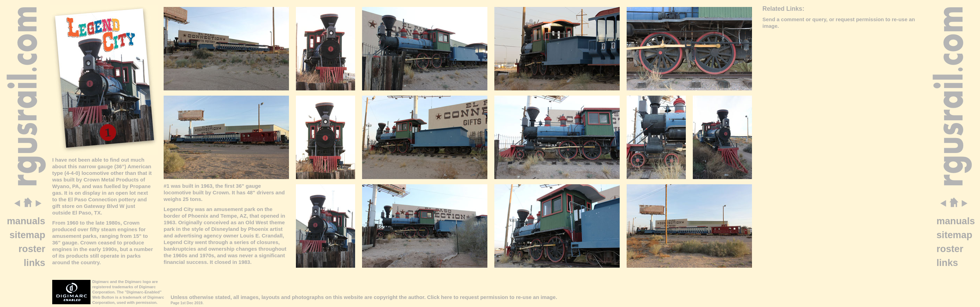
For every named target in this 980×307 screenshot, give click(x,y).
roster (32, 249)
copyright (385, 297)
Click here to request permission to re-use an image (491, 297)
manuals (26, 221)
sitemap (27, 235)
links (34, 263)
